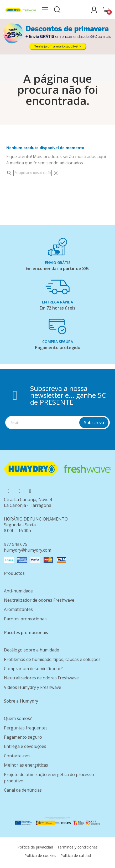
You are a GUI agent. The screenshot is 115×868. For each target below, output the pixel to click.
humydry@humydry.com (28, 550)
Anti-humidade (18, 591)
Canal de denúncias (23, 790)
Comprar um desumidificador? (33, 669)
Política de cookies (40, 855)
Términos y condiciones (77, 847)
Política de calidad (76, 855)
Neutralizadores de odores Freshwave (41, 678)
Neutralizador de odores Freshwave (39, 600)
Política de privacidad (35, 847)
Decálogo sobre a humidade (32, 650)
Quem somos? (18, 718)
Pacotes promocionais (26, 619)
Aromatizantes (18, 609)
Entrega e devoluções (25, 746)
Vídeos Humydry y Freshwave (33, 687)
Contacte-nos (17, 756)
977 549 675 (16, 544)
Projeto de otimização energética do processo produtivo (49, 778)
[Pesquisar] (33, 173)
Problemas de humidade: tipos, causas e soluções (52, 659)
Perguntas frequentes (26, 728)
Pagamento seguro (23, 737)
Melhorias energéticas (26, 765)
